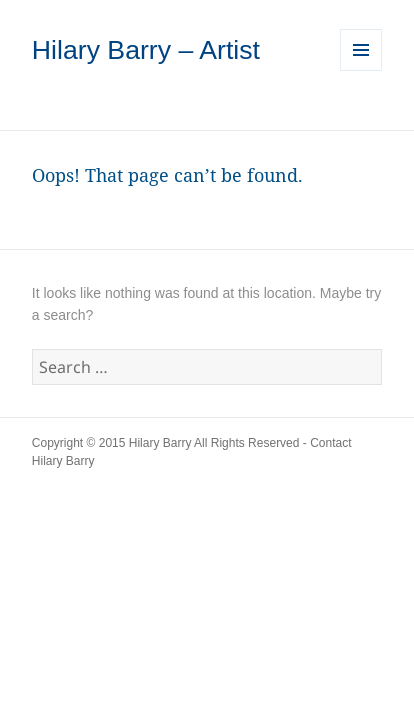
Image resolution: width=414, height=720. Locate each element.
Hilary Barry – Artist (146, 50)
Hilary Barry (160, 443)
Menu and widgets (361, 70)
